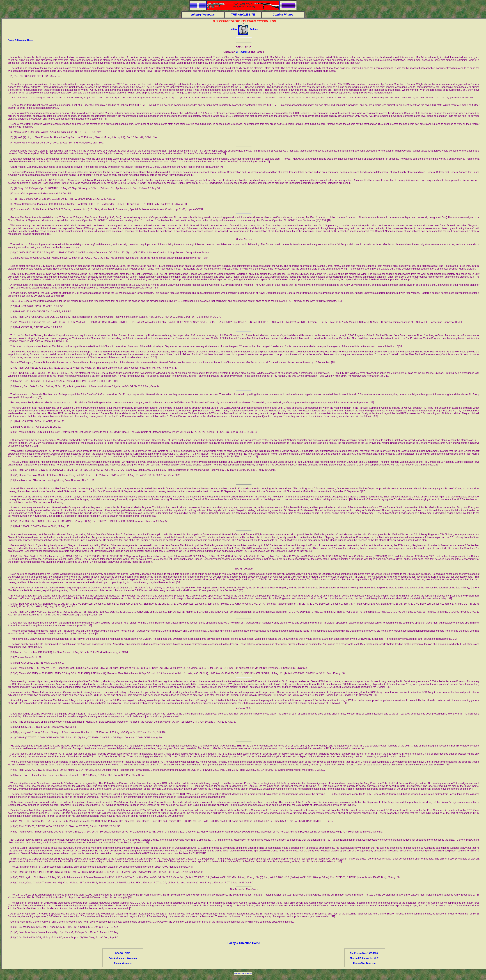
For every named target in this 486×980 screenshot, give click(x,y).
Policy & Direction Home (21, 40)
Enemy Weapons (123, 964)
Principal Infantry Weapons (122, 959)
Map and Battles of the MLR (364, 959)
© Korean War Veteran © (243, 974)
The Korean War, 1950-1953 (364, 954)
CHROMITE (242, 52)
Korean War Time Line (365, 964)
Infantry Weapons (203, 15)
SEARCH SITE (122, 954)
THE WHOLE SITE (243, 15)
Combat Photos (283, 15)
